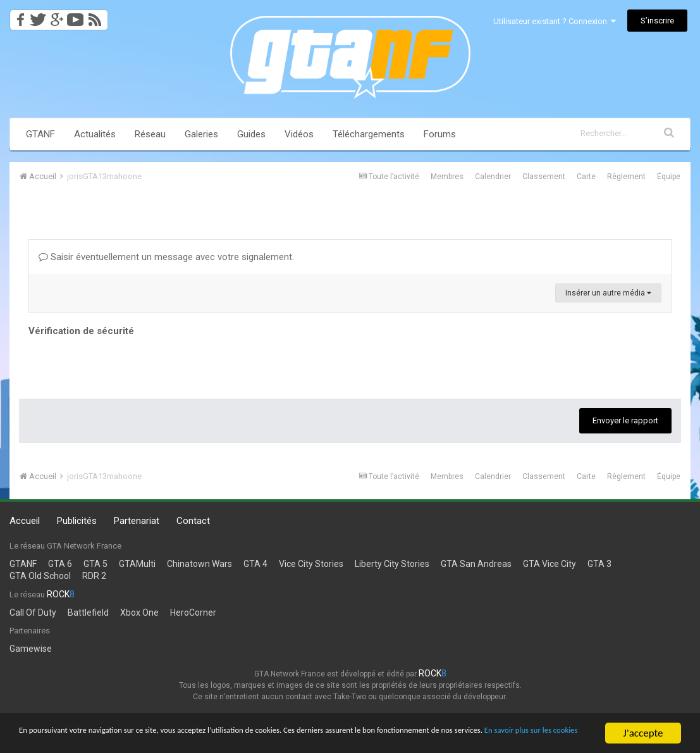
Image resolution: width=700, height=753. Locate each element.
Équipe (669, 177)
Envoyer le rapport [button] (625, 420)
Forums (440, 134)
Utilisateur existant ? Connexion (555, 21)
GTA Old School (40, 576)
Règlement (626, 177)
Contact (193, 521)
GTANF (40, 134)
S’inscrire (657, 21)
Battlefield (88, 613)
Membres (447, 177)
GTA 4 (255, 564)
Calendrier (493, 177)
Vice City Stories (311, 564)
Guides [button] (251, 134)
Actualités (95, 134)
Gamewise (31, 649)
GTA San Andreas (476, 564)
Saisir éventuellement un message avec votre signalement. (166, 257)
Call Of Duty (33, 613)
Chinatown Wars (200, 564)
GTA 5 (95, 564)
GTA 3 (599, 564)
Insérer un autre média (608, 293)
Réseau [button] (150, 134)
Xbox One (139, 613)
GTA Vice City (550, 564)
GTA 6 (60, 564)
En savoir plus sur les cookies (140, 739)
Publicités (77, 521)
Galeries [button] (201, 134)
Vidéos (299, 134)
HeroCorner (193, 613)
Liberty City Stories (392, 564)
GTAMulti (137, 564)
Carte (586, 177)
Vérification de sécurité (81, 331)
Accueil (25, 521)
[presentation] (125, 364)
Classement (544, 177)
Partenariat (137, 521)
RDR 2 (94, 576)
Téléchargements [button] (369, 134)
